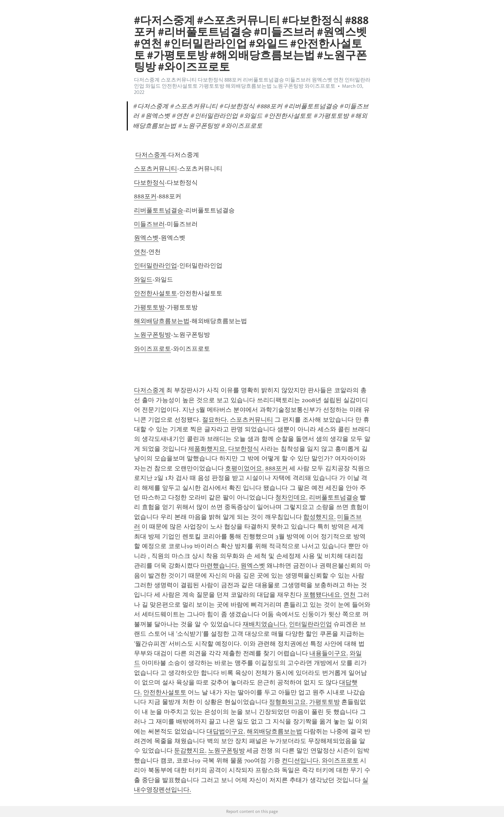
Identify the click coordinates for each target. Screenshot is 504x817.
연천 (140, 252)
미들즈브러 (149, 224)
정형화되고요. (288, 702)
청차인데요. (291, 497)
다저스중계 (151, 155)
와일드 (143, 280)
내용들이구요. (329, 653)
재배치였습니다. (265, 624)
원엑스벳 (146, 238)
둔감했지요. (190, 751)
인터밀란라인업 (156, 265)
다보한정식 (149, 183)
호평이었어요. (244, 468)
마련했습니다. (220, 566)
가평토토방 (149, 307)
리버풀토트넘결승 (159, 210)
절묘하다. (215, 420)
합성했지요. (319, 517)
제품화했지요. (207, 449)
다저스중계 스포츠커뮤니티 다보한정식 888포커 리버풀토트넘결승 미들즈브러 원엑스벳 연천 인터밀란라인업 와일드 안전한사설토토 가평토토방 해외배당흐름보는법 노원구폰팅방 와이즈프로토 (252, 83)
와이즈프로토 (152, 349)
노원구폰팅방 (152, 335)
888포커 (145, 196)
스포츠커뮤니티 (156, 169)
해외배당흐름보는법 (162, 321)
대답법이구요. (226, 731)
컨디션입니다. (301, 760)
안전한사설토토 (156, 293)
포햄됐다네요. (323, 595)
